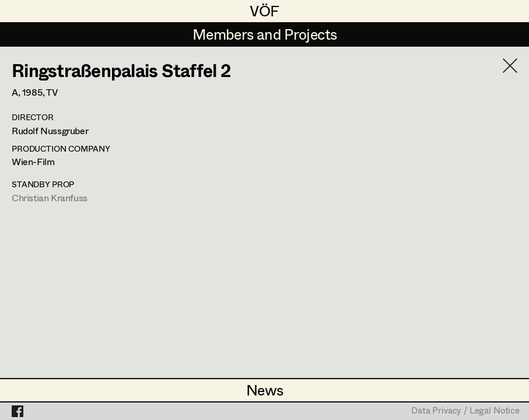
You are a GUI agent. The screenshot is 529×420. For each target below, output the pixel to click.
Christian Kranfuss (50, 197)
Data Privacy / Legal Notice (465, 411)
